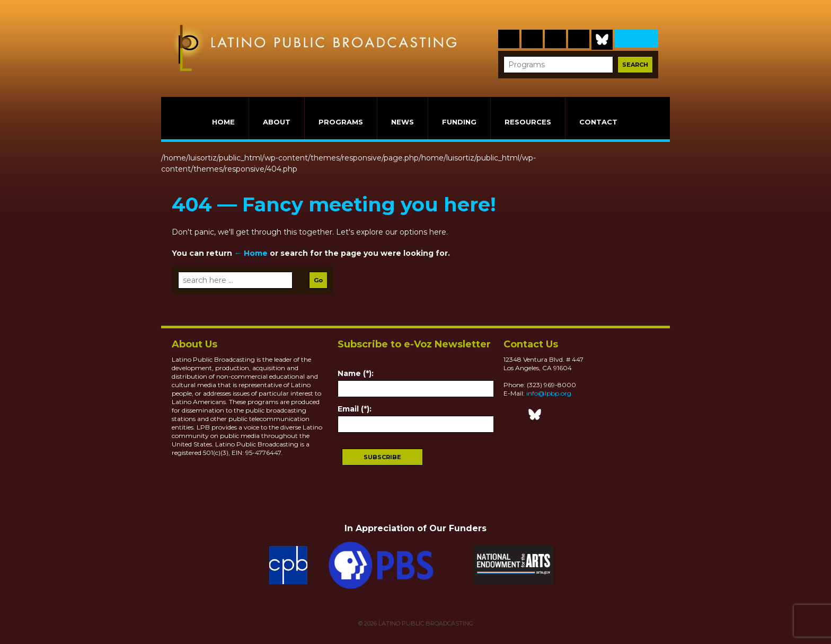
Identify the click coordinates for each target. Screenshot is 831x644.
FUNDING (459, 122)
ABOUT (277, 122)
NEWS (403, 122)
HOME (223, 122)
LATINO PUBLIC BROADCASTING (425, 623)
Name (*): (356, 373)
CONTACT (598, 122)
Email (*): (355, 409)
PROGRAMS (341, 122)
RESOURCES (528, 122)
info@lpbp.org (549, 393)
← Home (251, 253)
